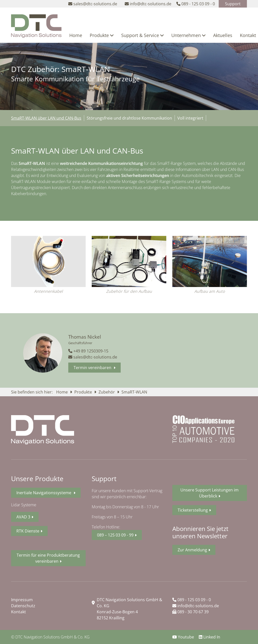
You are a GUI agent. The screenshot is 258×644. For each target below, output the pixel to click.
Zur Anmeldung (192, 550)
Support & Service (142, 35)
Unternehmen (188, 35)
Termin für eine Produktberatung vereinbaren (48, 558)
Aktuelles (223, 35)
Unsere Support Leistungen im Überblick (209, 493)
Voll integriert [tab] (190, 118)
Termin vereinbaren (93, 368)
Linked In (209, 637)
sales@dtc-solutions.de (93, 357)
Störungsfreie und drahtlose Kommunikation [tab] (129, 118)
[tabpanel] (129, 173)
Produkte (102, 35)
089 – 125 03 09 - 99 (115, 535)
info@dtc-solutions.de (196, 606)
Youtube (184, 637)
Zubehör (107, 392)
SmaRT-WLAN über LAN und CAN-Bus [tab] (46, 118)
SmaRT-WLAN (134, 392)
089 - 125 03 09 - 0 (192, 600)
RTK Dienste (28, 531)
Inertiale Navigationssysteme (44, 493)
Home (76, 35)
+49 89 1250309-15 (88, 351)
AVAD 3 (23, 517)
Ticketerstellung (193, 510)
